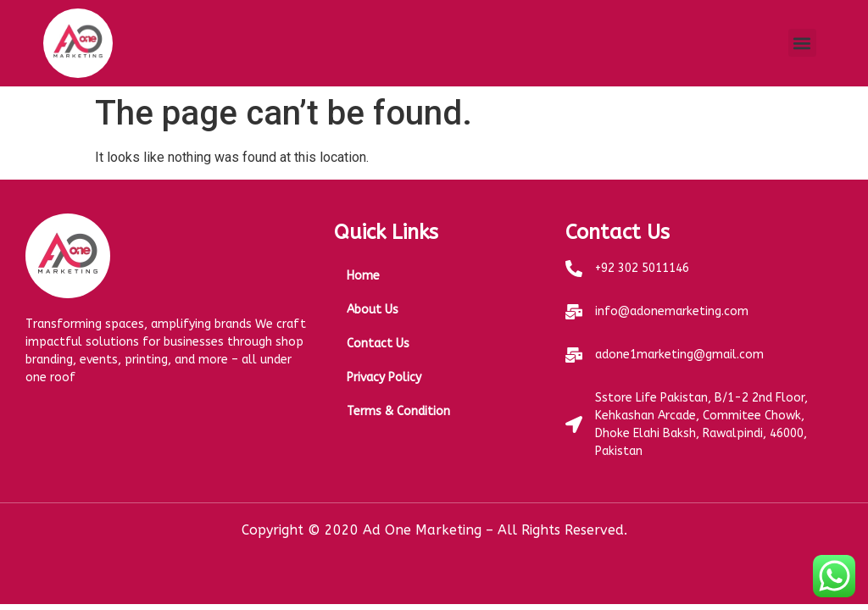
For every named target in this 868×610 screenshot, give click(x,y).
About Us (373, 310)
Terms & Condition (398, 411)
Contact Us (378, 344)
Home (363, 276)
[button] (802, 43)
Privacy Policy (384, 377)
